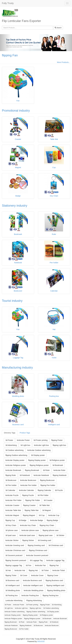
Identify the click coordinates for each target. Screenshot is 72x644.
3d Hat (8, 570)
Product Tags (25, 433)
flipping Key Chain (47, 525)
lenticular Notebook (41, 475)
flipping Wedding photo (56, 590)
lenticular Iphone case (30, 530)
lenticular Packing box (30, 595)
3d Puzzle (59, 490)
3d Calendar (10, 490)
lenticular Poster (23, 440)
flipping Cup (10, 520)
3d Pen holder (11, 485)
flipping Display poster (37, 460)
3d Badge (23, 520)
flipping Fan (10, 55)
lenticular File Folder (14, 500)
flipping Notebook (60, 475)
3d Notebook (25, 475)
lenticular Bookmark (13, 470)
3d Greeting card (44, 540)
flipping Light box (59, 445)
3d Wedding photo (13, 590)
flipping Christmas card (38, 550)
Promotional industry (16, 111)
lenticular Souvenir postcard (37, 555)
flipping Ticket (11, 575)
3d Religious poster (57, 460)
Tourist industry (12, 301)
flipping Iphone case (51, 530)
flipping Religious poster (39, 465)
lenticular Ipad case (27, 535)
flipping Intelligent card (55, 585)
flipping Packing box (51, 595)
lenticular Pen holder (29, 485)
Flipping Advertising (34, 600)
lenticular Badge (37, 520)
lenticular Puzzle (12, 495)
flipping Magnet (29, 515)
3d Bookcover (11, 480)
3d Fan (29, 565)
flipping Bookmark (32, 470)
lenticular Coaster (12, 505)
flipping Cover (53, 575)
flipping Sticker (28, 540)
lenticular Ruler (59, 470)
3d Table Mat (44, 505)
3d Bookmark (58, 465)
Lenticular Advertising (14, 600)
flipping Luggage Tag (14, 565)
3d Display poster (38, 455)
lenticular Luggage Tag (55, 560)
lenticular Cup (54, 515)
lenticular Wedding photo (34, 590)
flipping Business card (54, 580)
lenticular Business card (32, 580)
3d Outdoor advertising (15, 450)
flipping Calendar (44, 490)
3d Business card (12, 580)
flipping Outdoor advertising (16, 455)
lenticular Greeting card (15, 545)
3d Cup (42, 515)
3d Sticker (60, 535)
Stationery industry (15, 206)
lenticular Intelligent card (33, 585)
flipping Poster (57, 440)
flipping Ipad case (46, 535)
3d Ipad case (11, 535)
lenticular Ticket (59, 570)
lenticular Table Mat (13, 510)
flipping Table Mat (32, 510)
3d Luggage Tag (36, 560)
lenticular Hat (20, 570)
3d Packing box (12, 595)
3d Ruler (46, 470)
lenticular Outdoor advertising (39, 450)
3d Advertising (11, 445)
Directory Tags (10, 433)
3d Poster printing (41, 440)
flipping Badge (52, 520)
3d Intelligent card (13, 585)
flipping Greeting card (36, 545)
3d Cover (24, 575)
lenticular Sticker (12, 540)
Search (58, 28)
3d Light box (25, 445)
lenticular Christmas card (15, 550)
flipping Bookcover (47, 480)
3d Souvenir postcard (14, 555)
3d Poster (9, 440)
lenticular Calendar (26, 490)
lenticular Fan (40, 565)
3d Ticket (45, 570)
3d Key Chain (11, 525)
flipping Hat (33, 570)
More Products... (64, 62)
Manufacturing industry (17, 367)
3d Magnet (47, 510)
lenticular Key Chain (28, 525)
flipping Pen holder (48, 485)
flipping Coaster (29, 505)
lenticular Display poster (15, 460)
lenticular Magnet (12, 515)
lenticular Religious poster (16, 465)
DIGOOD (41, 641)
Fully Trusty (8, 3)
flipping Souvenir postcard (16, 560)
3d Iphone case (12, 530)
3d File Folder (43, 495)
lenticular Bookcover (28, 480)
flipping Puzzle (28, 495)
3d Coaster (48, 500)
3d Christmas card (56, 545)
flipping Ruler (11, 475)
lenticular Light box (41, 445)
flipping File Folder (33, 500)
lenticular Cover (37, 575)
